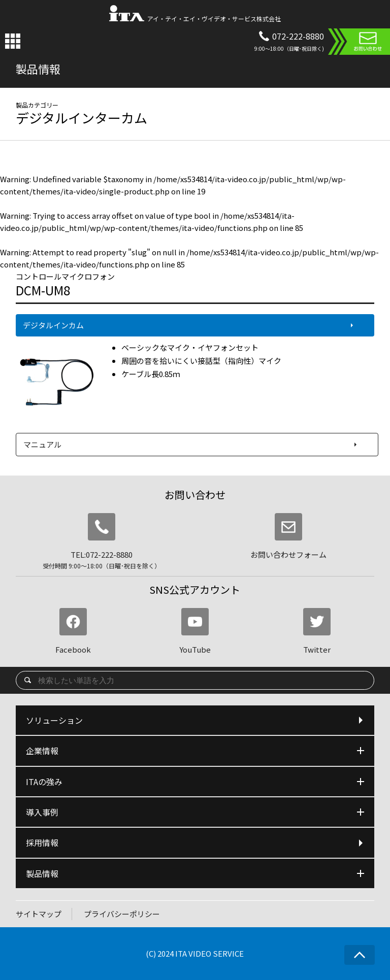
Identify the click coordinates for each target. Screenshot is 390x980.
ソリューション (195, 720)
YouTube (195, 631)
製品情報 (195, 873)
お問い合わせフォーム (288, 536)
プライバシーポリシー (122, 914)
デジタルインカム (53, 325)
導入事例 (195, 812)
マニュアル (42, 444)
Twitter (317, 631)
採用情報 (195, 842)
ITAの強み (195, 782)
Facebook (73, 631)
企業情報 (195, 751)
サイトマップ (39, 914)
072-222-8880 (298, 36)
